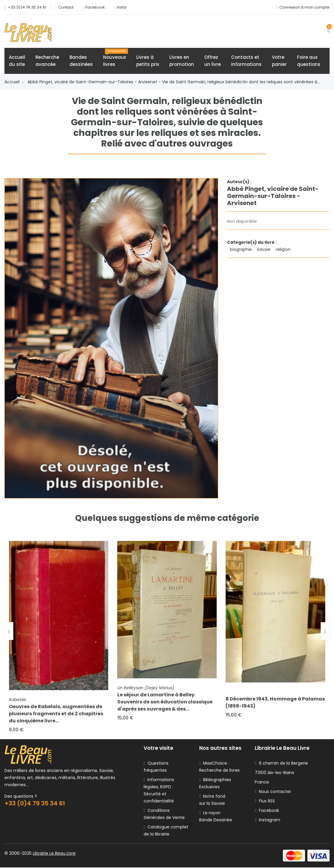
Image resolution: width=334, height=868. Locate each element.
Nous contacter (273, 792)
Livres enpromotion (182, 61)
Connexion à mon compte (304, 7)
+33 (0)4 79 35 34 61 (27, 7)
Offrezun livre (213, 61)
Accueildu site (17, 61)
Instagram (267, 820)
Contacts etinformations (246, 61)
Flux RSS (265, 802)
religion (284, 250)
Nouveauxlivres (116, 58)
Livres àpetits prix (148, 61)
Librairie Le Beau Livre (54, 854)
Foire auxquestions (309, 61)
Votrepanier (279, 61)
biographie (241, 250)
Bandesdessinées (81, 61)
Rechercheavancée (47, 61)
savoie (264, 250)
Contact (66, 7)
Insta (122, 7)
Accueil (14, 82)
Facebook (95, 7)
